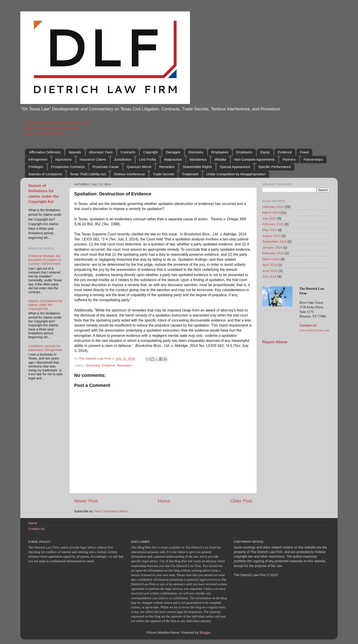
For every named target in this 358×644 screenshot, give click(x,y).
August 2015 (272, 236)
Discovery (196, 152)
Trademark (190, 174)
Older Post (241, 501)
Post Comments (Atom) (111, 511)
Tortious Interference (129, 174)
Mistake (220, 159)
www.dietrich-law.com (315, 330)
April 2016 (270, 265)
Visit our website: (42, 122)
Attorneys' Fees (101, 152)
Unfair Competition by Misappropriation (236, 174)
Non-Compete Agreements (255, 159)
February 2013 (273, 207)
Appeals (75, 152)
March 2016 (271, 259)
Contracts (128, 152)
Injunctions (63, 159)
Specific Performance (275, 167)
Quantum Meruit (139, 167)
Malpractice (173, 159)
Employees (220, 152)
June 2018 (270, 271)
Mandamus (198, 159)
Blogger (205, 633)
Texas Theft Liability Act (88, 174)
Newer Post (86, 501)
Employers (244, 152)
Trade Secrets (163, 174)
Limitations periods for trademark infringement (45, 348)
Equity (265, 152)
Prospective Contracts (68, 167)
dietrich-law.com (74, 122)
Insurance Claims (93, 159)
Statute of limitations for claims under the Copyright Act (45, 305)
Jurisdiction (122, 159)
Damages (173, 152)
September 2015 (274, 242)
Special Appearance (235, 167)
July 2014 (269, 218)
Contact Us (308, 325)
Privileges (36, 167)
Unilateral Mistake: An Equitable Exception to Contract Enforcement (45, 260)
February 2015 (273, 224)
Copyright (150, 152)
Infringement (38, 159)
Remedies (167, 167)
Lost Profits (148, 159)
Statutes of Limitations (45, 174)
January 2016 (272, 247)
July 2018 (269, 277)
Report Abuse (275, 342)
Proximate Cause (106, 167)
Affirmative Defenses (45, 152)
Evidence (285, 152)
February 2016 (273, 253)
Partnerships (313, 159)
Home (164, 501)
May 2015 (270, 230)
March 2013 (271, 213)
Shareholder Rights (197, 167)
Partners (289, 159)
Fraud (304, 152)
